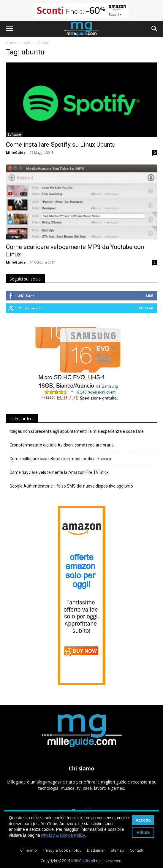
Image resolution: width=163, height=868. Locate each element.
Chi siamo (29, 850)
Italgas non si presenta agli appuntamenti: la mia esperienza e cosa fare (77, 431)
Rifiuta (143, 832)
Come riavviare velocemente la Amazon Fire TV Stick (59, 472)
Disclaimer (96, 850)
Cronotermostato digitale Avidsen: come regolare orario (62, 445)
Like (149, 296)
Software (14, 134)
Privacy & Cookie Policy (62, 850)
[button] (10, 29)
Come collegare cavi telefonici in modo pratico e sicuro (60, 459)
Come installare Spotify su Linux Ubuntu (61, 145)
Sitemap (117, 850)
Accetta (143, 820)
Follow (146, 308)
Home (11, 43)
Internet (14, 237)
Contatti (136, 850)
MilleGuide (16, 152)
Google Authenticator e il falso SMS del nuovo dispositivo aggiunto (71, 486)
